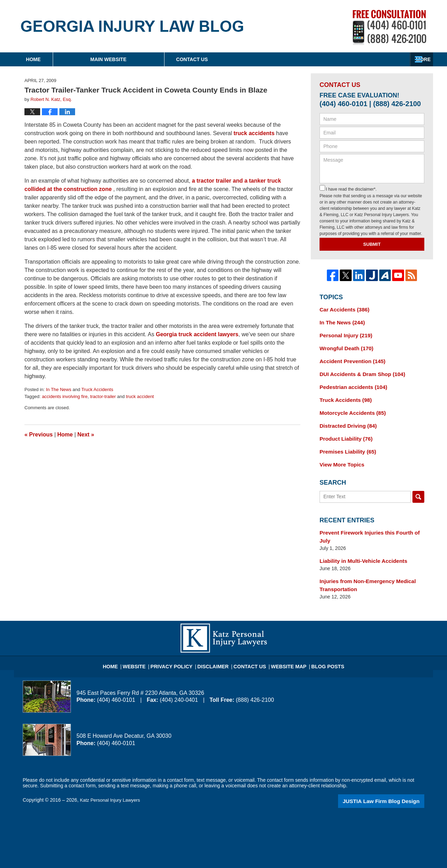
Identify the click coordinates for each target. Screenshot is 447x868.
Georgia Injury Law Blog (132, 26)
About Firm (269, 59)
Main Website (160, 59)
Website (145, 643)
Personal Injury (344, 333)
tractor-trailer (103, 396)
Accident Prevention (350, 358)
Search (418, 487)
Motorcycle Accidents (350, 407)
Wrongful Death (344, 346)
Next (86, 435)
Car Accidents (342, 309)
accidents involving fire (65, 396)
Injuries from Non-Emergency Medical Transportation (363, 565)
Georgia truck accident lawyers (197, 334)
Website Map (285, 643)
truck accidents (254, 133)
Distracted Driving (346, 419)
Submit (372, 244)
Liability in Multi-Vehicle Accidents (360, 542)
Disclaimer (216, 643)
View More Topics (340, 456)
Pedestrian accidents (350, 382)
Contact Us (375, 59)
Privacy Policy (179, 643)
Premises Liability (345, 443)
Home (59, 59)
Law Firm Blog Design (391, 780)
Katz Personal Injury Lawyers (112, 780)
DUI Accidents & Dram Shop (359, 370)
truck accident (140, 396)
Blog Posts (320, 643)
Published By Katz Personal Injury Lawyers (390, 27)
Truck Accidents (97, 389)
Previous (39, 435)
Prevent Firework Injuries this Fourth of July (371, 523)
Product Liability (344, 431)
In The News (58, 389)
